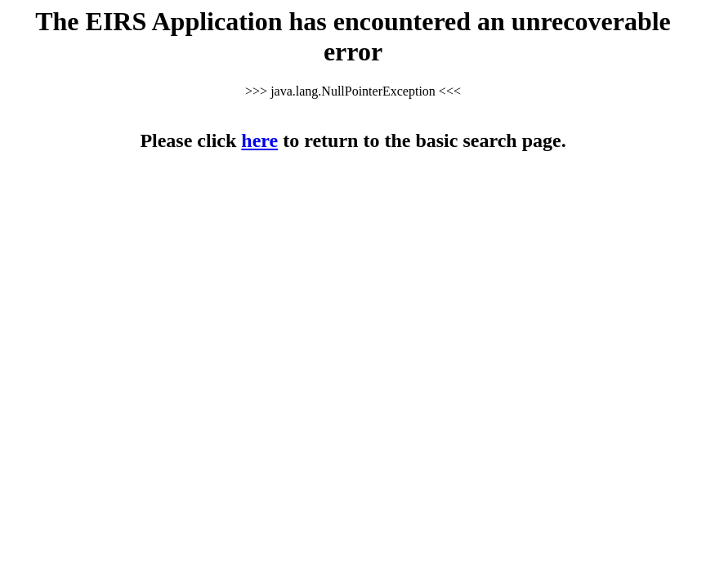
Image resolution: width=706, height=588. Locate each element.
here (259, 140)
